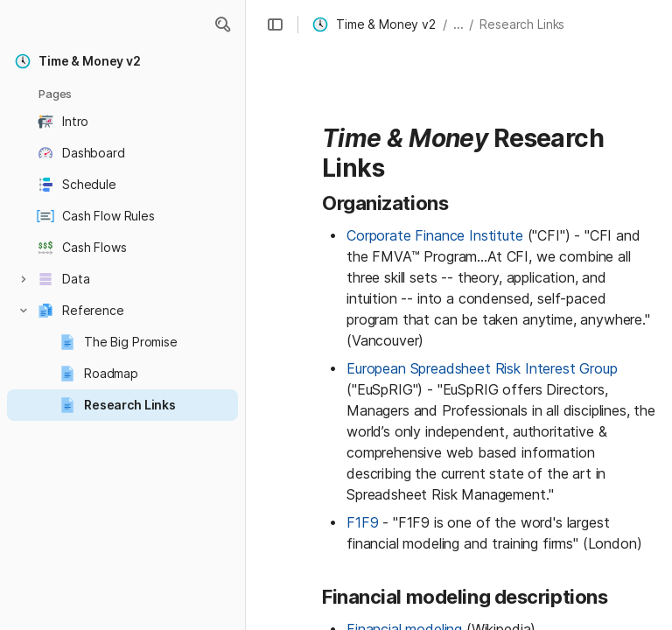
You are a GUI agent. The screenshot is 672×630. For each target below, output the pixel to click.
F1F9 (362, 522)
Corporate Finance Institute (435, 235)
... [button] (458, 24)
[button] (222, 24)
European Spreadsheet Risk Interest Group (482, 368)
